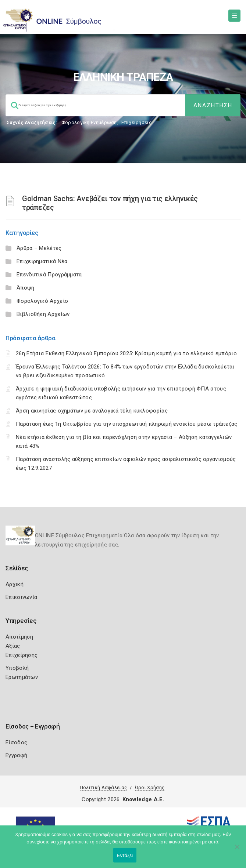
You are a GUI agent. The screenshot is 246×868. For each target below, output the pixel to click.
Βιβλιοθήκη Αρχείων (43, 314)
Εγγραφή (16, 755)
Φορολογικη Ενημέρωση (89, 122)
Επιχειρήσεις (136, 122)
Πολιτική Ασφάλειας (103, 787)
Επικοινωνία (21, 597)
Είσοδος (16, 742)
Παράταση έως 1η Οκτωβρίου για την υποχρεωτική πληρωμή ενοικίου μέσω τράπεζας (127, 424)
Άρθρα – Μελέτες (39, 248)
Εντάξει (125, 855)
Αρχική (15, 584)
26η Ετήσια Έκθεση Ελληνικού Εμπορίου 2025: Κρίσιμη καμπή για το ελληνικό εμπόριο (126, 353)
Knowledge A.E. (143, 799)
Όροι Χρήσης (150, 787)
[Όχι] (237, 850)
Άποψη (26, 288)
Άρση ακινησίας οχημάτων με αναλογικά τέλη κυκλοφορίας (92, 411)
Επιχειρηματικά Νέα (42, 261)
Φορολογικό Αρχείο (42, 301)
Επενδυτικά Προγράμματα (49, 275)
